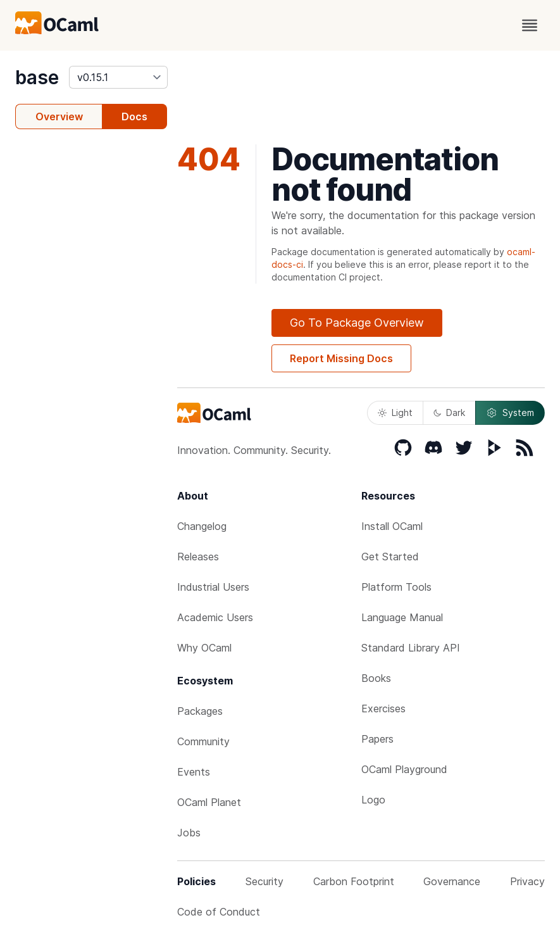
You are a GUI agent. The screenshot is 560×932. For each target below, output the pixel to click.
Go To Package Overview (357, 323)
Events (194, 772)
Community (203, 741)
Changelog (202, 526)
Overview (59, 116)
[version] (118, 77)
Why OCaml (204, 648)
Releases (198, 557)
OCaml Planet (209, 802)
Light (395, 412)
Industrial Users (213, 587)
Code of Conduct (219, 912)
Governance (452, 881)
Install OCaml (392, 526)
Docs (134, 116)
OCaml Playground (404, 769)
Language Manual (402, 617)
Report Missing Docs (341, 358)
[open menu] (530, 25)
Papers (377, 739)
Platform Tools (396, 587)
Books (376, 678)
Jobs (189, 833)
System (510, 413)
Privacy (527, 881)
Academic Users (215, 617)
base (37, 77)
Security (264, 881)
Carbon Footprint (354, 881)
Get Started (390, 557)
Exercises (383, 708)
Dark (449, 412)
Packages (200, 711)
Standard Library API (411, 648)
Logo (373, 800)
